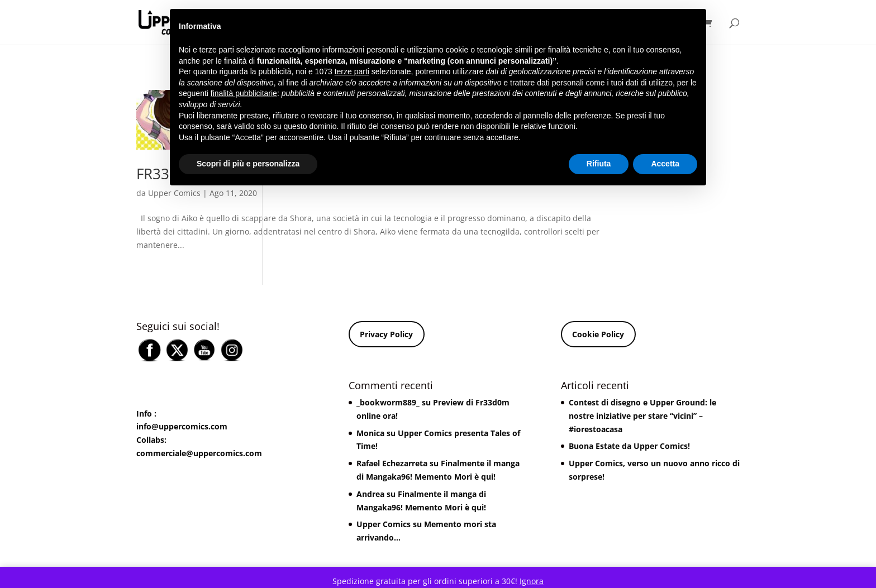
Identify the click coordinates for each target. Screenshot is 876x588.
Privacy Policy (386, 334)
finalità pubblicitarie (244, 93)
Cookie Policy (598, 334)
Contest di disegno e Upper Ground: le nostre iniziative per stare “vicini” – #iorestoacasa (642, 416)
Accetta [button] (665, 164)
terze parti (352, 71)
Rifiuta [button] (599, 164)
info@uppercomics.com (182, 426)
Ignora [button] (532, 581)
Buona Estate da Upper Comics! (629, 446)
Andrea (370, 494)
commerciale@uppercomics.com (199, 453)
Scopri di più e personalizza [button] (248, 164)
